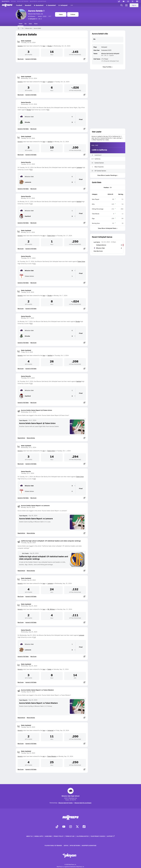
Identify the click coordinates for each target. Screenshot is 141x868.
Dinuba (50, 46)
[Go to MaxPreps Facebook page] (84, 827)
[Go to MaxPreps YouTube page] (64, 827)
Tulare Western (52, 756)
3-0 (34, 479)
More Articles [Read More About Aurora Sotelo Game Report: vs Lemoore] (31, 533)
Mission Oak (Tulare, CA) (36, 14)
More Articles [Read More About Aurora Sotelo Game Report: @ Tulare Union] (31, 438)
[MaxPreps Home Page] (19, 28)
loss (44, 46)
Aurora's (20, 46)
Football (19, 5)
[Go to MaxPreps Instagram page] (71, 827)
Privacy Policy (59, 836)
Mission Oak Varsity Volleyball (110, 54)
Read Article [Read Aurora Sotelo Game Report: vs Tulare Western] (21, 718)
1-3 (31, 204)
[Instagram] (128, 1)
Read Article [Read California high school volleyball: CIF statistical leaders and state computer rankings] (21, 571)
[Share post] (84, 59)
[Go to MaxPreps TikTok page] (57, 827)
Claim (61, 14)
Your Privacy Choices (98, 836)
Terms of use (70, 836)
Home (21, 24)
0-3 (48, 110)
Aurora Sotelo (36, 11)
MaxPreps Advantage (38, 1)
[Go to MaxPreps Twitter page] (77, 827)
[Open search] (122, 5)
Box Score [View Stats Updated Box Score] (21, 59)
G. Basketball (51, 5)
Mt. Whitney (51, 609)
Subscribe (48, 836)
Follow (73, 14)
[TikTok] (119, 1)
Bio (26, 24)
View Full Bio (108, 67)
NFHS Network (23, 1)
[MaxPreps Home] (7, 5)
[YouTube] (124, 1)
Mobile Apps (39, 836)
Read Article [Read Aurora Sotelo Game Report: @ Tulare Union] (21, 438)
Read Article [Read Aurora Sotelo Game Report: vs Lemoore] (21, 533)
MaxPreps (6, 1)
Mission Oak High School (71, 792)
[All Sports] (72, 5)
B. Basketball (39, 5)
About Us (29, 836)
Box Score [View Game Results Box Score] (33, 129)
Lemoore (50, 82)
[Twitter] (133, 1)
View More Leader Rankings (108, 175)
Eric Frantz (24, 553)
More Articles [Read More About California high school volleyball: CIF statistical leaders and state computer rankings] (31, 571)
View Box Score (98, 251)
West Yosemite (99, 167)
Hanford (50, 142)
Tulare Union (51, 236)
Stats (30, 24)
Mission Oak (29, 28)
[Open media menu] (126, 5)
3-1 (34, 264)
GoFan (13, 1)
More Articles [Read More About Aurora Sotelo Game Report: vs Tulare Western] (31, 718)
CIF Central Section (100, 171)
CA (23, 28)
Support (111, 836)
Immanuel (50, 730)
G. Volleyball (63, 5)
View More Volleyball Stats (108, 228)
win (44, 236)
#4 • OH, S (35, 19)
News (36, 24)
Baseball (28, 5)
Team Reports (23, 420)
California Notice (83, 836)
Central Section (99, 163)
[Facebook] (137, 1)
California (97, 159)
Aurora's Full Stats (31, 59)
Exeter (49, 669)
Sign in (134, 5)
